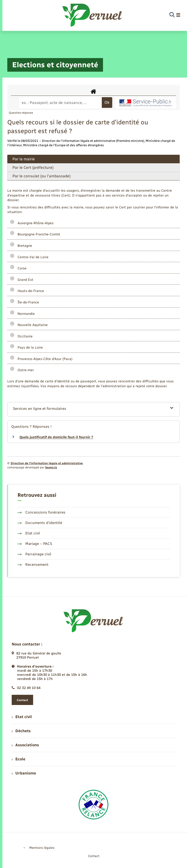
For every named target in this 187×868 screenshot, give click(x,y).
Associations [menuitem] (25, 745)
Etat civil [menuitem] (22, 717)
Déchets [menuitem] (21, 731)
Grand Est (22, 280)
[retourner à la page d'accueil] (92, 15)
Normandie (22, 314)
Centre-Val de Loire (29, 257)
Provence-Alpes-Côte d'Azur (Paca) (41, 359)
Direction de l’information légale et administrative (47, 463)
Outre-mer (22, 370)
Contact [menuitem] (94, 856)
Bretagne (21, 246)
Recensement (33, 565)
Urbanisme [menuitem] (24, 773)
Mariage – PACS (35, 544)
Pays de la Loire (26, 348)
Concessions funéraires (42, 512)
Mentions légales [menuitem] (42, 848)
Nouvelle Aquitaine (29, 325)
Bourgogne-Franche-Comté (35, 234)
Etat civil (29, 533)
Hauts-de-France (27, 291)
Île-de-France (24, 302)
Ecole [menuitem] (19, 759)
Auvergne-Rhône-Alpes (32, 223)
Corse (18, 268)
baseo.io (51, 467)
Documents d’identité (40, 523)
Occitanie (21, 336)
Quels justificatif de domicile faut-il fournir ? (56, 437)
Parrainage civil (34, 554)
